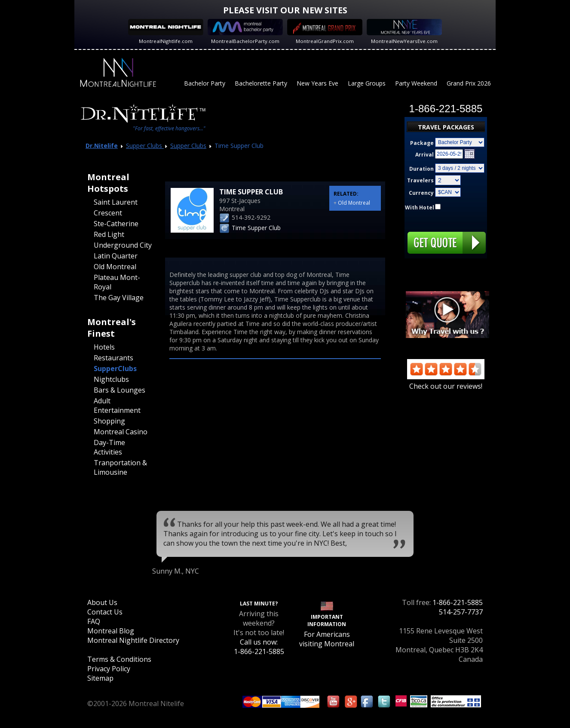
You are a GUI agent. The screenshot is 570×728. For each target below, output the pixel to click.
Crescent (108, 213)
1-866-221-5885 (458, 602)
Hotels (104, 347)
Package (422, 143)
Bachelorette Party (261, 83)
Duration (421, 169)
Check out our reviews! (446, 381)
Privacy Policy (109, 669)
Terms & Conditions (119, 659)
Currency (421, 193)
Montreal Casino (121, 432)
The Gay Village (119, 298)
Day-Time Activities (109, 447)
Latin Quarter (116, 256)
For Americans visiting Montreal (327, 639)
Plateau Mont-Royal (117, 282)
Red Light (109, 234)
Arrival (424, 155)
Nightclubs (111, 379)
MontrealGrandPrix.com (325, 41)
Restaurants (113, 358)
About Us (102, 602)
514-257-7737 (461, 612)
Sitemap (100, 678)
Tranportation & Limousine (120, 467)
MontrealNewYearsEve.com (404, 41)
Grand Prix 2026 (469, 83)
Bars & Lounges (120, 390)
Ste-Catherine (116, 224)
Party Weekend (416, 83)
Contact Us (105, 612)
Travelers (420, 180)
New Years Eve (317, 83)
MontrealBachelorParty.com (245, 41)
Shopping (109, 421)
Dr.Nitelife (102, 146)
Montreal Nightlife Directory (133, 640)
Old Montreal (115, 267)
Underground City (123, 245)
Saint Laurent (116, 202)
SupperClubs (115, 369)
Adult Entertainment (117, 405)
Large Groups (367, 83)
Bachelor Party (205, 83)
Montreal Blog (111, 631)
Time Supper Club (256, 228)
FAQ (94, 621)
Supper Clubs (145, 146)
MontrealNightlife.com (166, 41)
